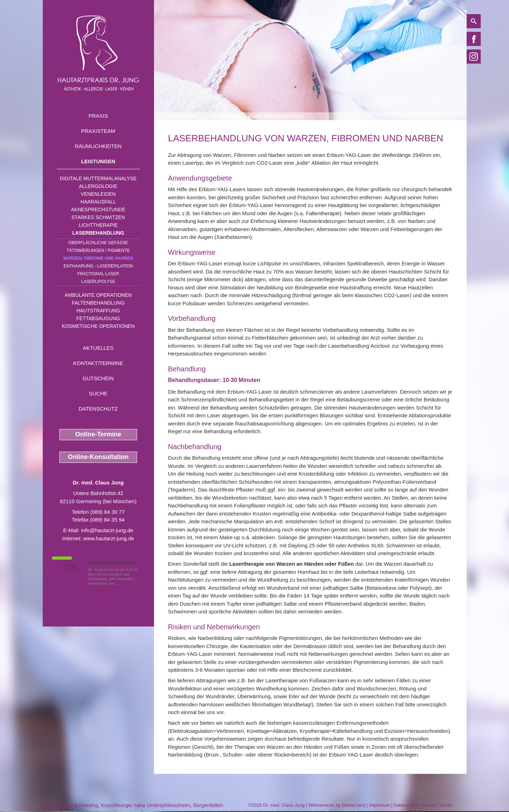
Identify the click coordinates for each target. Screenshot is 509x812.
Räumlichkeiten (98, 146)
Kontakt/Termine (98, 363)
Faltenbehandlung (98, 303)
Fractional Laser (98, 274)
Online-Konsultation (98, 457)
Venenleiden (98, 194)
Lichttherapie (98, 225)
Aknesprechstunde (98, 210)
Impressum (380, 805)
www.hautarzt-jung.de (108, 538)
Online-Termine (98, 434)
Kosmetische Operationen (98, 326)
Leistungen (98, 161)
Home (174, 116)
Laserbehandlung (98, 233)
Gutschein (98, 378)
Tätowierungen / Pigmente (98, 251)
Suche (98, 393)
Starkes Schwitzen (98, 217)
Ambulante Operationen (98, 295)
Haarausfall (98, 202)
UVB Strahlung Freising (70, 805)
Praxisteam (98, 131)
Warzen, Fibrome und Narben (98, 258)
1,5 (69, 567)
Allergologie (98, 186)
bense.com (354, 805)
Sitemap (429, 805)
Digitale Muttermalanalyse (98, 178)
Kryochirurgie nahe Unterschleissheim (146, 805)
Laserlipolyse (98, 282)
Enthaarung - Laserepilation (98, 266)
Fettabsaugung (98, 318)
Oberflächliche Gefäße (98, 243)
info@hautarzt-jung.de (107, 530)
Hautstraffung (98, 311)
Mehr (125, 583)
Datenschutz (98, 409)
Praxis (98, 116)
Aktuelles (98, 348)
